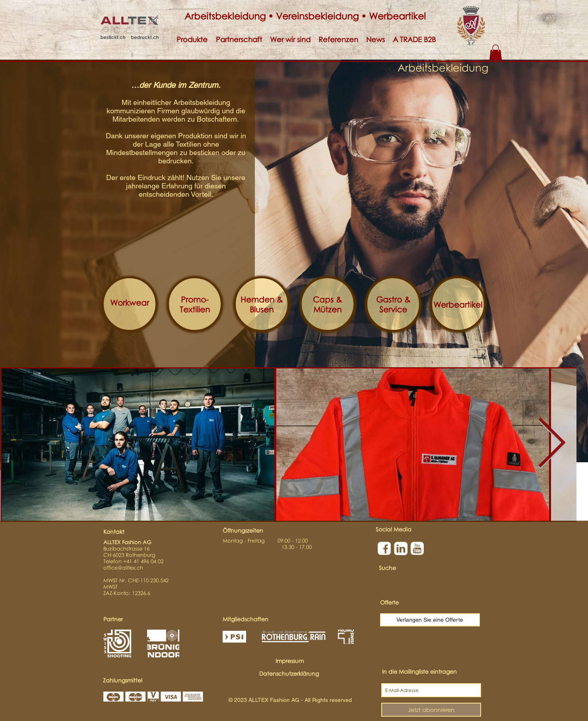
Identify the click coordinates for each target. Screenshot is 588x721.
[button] (192, 40)
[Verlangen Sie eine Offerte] (430, 620)
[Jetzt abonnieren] (431, 710)
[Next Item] (551, 444)
